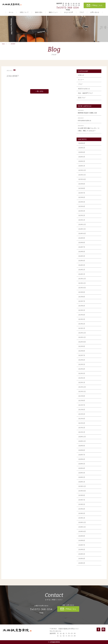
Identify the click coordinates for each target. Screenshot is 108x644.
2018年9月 (82, 538)
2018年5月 (82, 556)
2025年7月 (82, 195)
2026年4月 (82, 154)
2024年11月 (82, 231)
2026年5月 (82, 150)
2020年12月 (82, 439)
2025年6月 (82, 200)
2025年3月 (82, 213)
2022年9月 (82, 349)
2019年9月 (82, 498)
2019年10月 (82, 493)
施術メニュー (53, 12)
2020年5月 (82, 466)
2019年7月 (82, 502)
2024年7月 (82, 249)
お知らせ (81, 77)
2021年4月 (82, 421)
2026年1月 (82, 168)
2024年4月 (82, 263)
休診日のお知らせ (84, 91)
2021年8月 (82, 403)
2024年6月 (82, 254)
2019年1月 (82, 520)
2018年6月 (82, 552)
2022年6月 (82, 362)
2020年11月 (82, 443)
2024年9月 (82, 240)
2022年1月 (82, 385)
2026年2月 (82, 164)
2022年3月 (82, 376)
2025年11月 (82, 177)
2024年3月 (82, 267)
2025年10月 (82, 182)
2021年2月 (82, 430)
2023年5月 (82, 312)
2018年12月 (82, 525)
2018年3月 (82, 565)
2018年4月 (82, 561)
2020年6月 (82, 461)
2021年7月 (82, 407)
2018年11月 (82, 529)
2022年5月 (82, 367)
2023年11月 (82, 285)
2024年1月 (82, 276)
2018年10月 (82, 534)
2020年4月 (82, 471)
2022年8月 (82, 353)
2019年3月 (82, 516)
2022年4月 (82, 371)
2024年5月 (82, 258)
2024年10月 (82, 236)
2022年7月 (82, 358)
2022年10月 (82, 344)
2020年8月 (82, 452)
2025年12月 (82, 173)
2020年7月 (82, 457)
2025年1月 (82, 222)
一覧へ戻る (39, 94)
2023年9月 (82, 294)
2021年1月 (82, 434)
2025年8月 (82, 191)
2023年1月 (82, 331)
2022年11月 (82, 340)
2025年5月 (82, 204)
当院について (24, 12)
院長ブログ (82, 100)
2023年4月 (82, 317)
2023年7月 (82, 303)
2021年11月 (82, 394)
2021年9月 (82, 398)
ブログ (82, 12)
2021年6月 (82, 412)
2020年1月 (82, 484)
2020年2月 (82, 480)
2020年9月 (82, 448)
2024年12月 (82, 227)
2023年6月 (82, 308)
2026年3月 (82, 159)
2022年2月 (82, 380)
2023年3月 (82, 322)
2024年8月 (82, 245)
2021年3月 (82, 425)
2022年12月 (82, 335)
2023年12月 (82, 281)
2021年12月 (82, 389)
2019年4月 (82, 511)
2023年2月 (82, 326)
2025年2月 (82, 218)
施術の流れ (39, 12)
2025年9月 (82, 186)
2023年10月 (82, 290)
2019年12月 (82, 489)
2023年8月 (82, 299)
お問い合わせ (95, 12)
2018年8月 (82, 543)
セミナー (81, 82)
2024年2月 (82, 272)
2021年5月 (82, 416)
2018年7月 (82, 547)
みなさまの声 (69, 12)
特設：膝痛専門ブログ (85, 95)
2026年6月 (82, 145)
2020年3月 (82, 475)
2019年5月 (82, 507)
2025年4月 (82, 209)
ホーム (11, 12)
